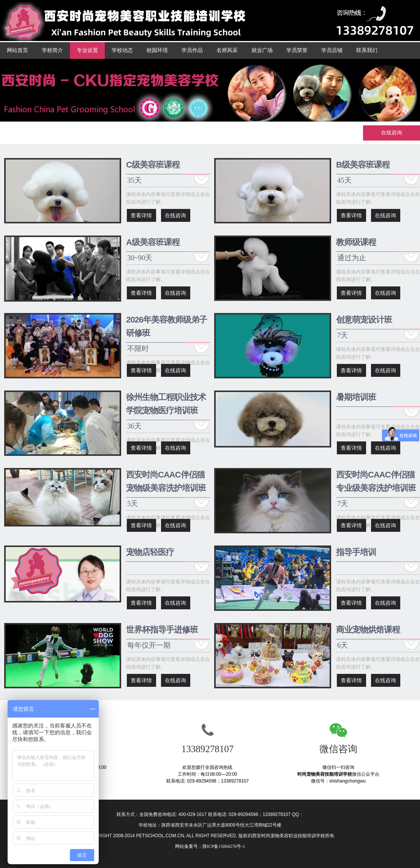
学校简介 (52, 50)
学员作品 (192, 50)
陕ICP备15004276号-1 (224, 846)
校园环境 (157, 50)
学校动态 (122, 50)
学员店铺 (332, 50)
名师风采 (227, 50)
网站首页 (17, 50)
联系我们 (367, 50)
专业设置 (87, 50)
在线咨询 (392, 133)
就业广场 (262, 50)
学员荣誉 (297, 50)
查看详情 (141, 216)
